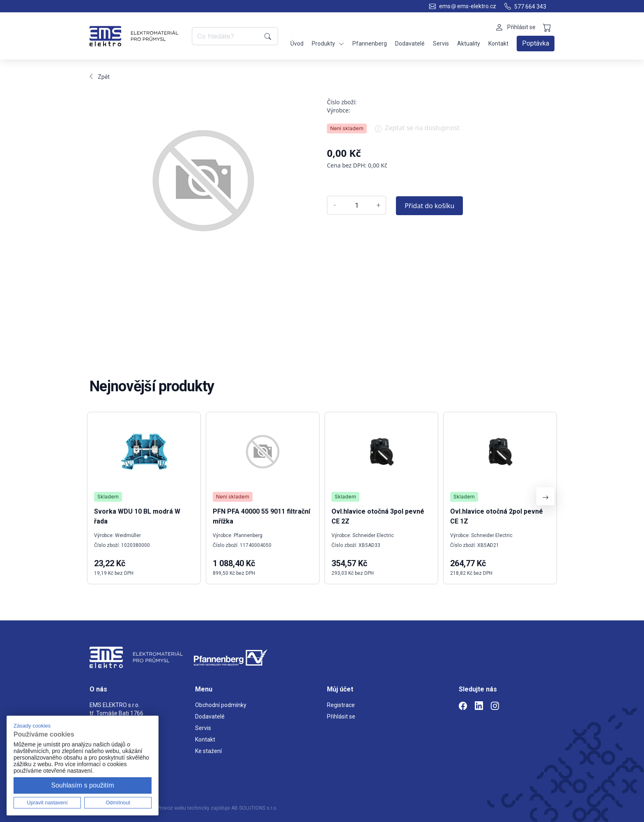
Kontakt (498, 44)
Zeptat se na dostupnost (417, 131)
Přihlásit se (341, 716)
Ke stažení (208, 751)
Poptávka (536, 43)
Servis (441, 44)
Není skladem (347, 128)
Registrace (341, 705)
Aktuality (469, 44)
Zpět (100, 77)
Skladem (108, 497)
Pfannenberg (370, 44)
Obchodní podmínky (221, 705)
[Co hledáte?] (227, 36)
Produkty (328, 44)
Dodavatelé (410, 44)
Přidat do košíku (429, 206)
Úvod (297, 44)
